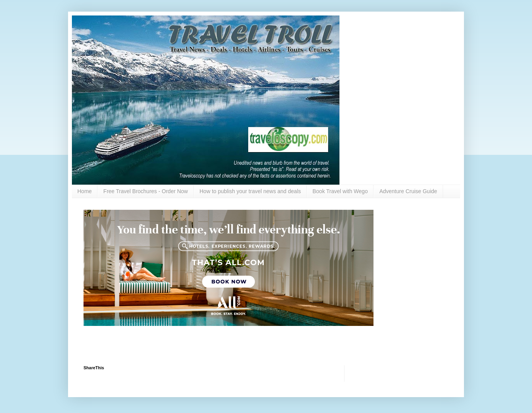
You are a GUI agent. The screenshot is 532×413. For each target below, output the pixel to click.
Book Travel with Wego (340, 191)
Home (84, 191)
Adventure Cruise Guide (408, 191)
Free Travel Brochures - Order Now (146, 191)
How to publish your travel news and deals (250, 191)
